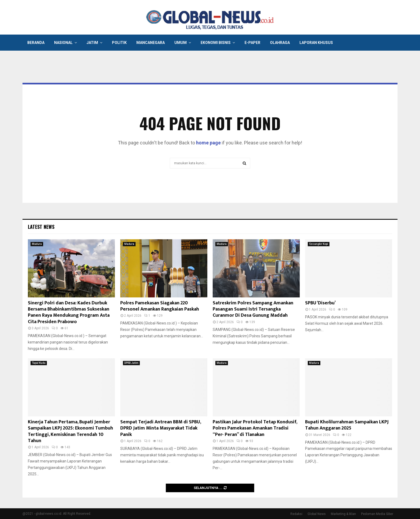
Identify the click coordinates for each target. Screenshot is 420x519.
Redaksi (296, 514)
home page (208, 143)
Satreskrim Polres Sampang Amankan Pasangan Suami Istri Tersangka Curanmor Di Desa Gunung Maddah (253, 309)
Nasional (63, 43)
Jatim (92, 43)
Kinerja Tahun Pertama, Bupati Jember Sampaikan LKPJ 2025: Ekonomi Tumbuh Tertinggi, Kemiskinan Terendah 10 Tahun (70, 431)
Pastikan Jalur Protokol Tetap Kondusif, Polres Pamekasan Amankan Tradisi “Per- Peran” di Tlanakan (255, 428)
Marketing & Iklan (343, 514)
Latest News (41, 227)
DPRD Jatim (131, 363)
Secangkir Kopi (319, 244)
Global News (317, 514)
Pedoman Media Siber (377, 514)
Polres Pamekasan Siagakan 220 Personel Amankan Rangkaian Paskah (160, 306)
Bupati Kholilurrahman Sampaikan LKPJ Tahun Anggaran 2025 (347, 425)
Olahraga (280, 43)
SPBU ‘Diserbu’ (320, 303)
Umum (181, 43)
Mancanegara (151, 43)
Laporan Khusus (316, 43)
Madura (37, 244)
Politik (119, 43)
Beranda (36, 43)
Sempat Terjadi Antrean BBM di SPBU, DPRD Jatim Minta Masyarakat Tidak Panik (161, 428)
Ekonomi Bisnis (216, 43)
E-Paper (252, 43)
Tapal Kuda (39, 363)
